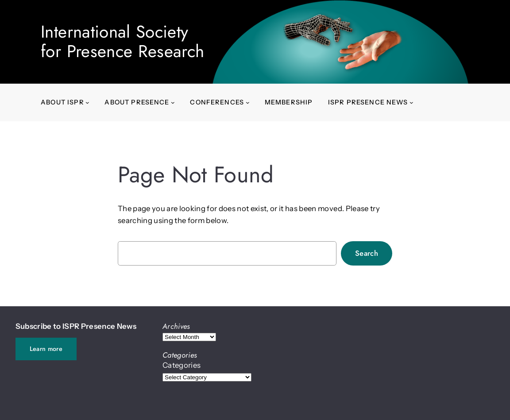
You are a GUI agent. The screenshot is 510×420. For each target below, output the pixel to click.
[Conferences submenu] (248, 102)
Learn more (46, 349)
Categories (182, 365)
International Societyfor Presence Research (122, 41)
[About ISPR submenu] (87, 102)
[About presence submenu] (173, 102)
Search (367, 253)
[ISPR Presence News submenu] (411, 102)
